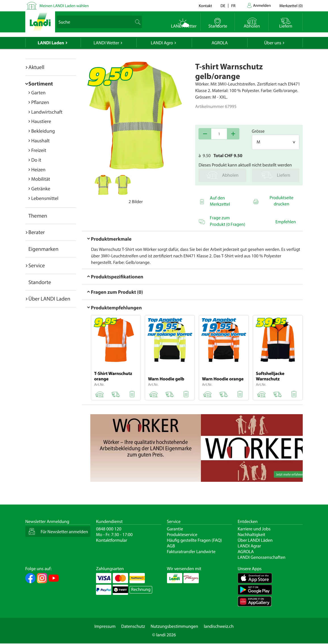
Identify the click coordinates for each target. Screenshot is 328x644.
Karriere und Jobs (254, 529)
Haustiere (41, 121)
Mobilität (41, 179)
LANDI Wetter (106, 43)
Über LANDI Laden (49, 299)
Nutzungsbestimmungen (175, 626)
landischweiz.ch (219, 626)
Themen (38, 216)
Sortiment (41, 84)
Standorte (40, 282)
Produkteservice (182, 535)
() (291, 6)
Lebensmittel (45, 198)
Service (37, 265)
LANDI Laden (51, 43)
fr (233, 6)
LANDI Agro (162, 43)
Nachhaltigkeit (251, 535)
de (223, 6)
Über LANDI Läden (255, 540)
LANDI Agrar (249, 546)
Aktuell (36, 67)
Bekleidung (43, 131)
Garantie (175, 529)
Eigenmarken (43, 249)
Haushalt (40, 140)
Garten (38, 92)
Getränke (41, 188)
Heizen (38, 169)
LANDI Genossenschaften (262, 557)
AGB (171, 546)
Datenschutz (133, 626)
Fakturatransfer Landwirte (191, 552)
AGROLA (220, 43)
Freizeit (39, 150)
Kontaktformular (112, 540)
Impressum (105, 626)
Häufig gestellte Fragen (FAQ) (195, 540)
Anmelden (262, 5)
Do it (36, 160)
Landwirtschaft (47, 112)
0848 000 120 (109, 529)
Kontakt (205, 6)
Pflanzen (40, 102)
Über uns (273, 43)
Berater (37, 232)
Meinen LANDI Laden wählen (64, 6)
